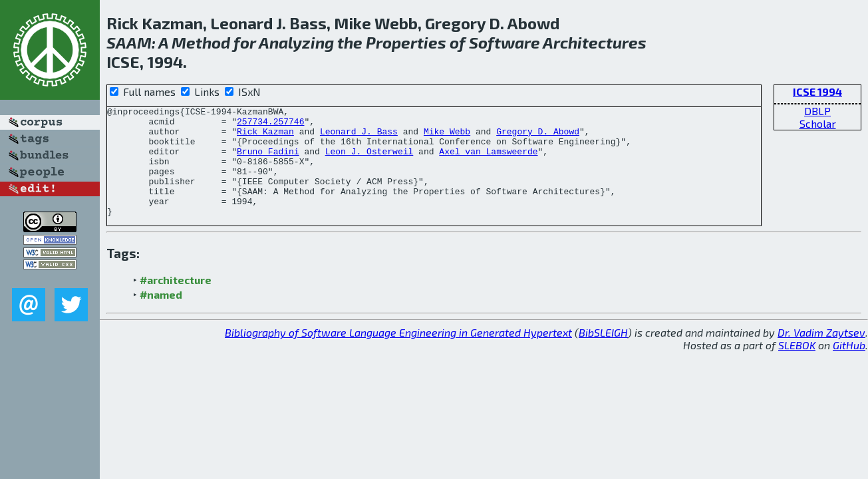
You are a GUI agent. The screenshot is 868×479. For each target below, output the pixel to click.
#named (161, 316)
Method (201, 42)
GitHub (849, 367)
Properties (406, 42)
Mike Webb (447, 137)
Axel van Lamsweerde (488, 161)
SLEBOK (797, 367)
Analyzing (296, 42)
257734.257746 (270, 125)
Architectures (595, 42)
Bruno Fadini (268, 161)
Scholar (818, 123)
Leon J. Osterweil (369, 161)
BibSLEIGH (603, 354)
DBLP (817, 111)
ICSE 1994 (817, 91)
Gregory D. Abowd (538, 137)
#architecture (176, 302)
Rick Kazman (265, 137)
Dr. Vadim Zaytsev (821, 354)
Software (505, 42)
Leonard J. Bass (359, 137)
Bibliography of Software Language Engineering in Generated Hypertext (398, 354)
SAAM (129, 42)
